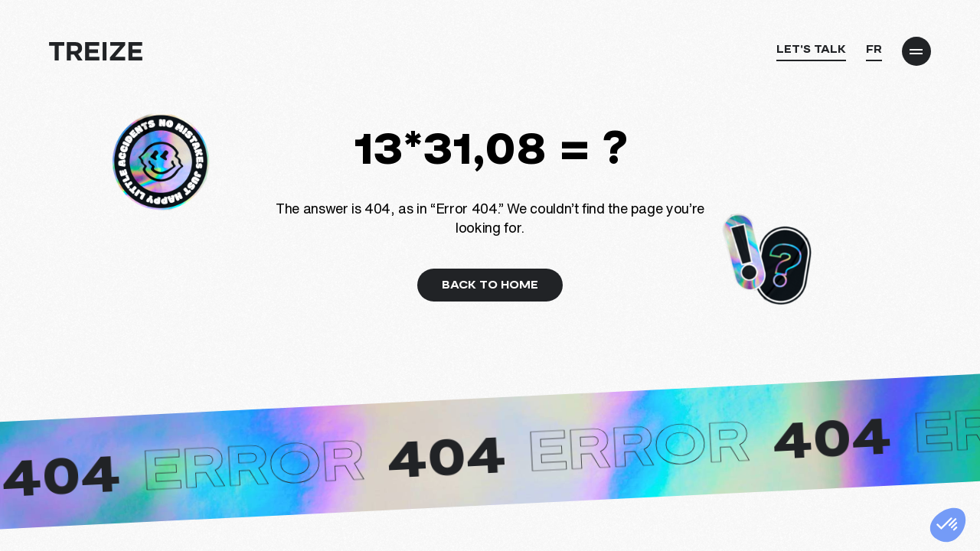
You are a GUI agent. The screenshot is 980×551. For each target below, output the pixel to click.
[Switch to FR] (874, 53)
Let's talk (811, 49)
